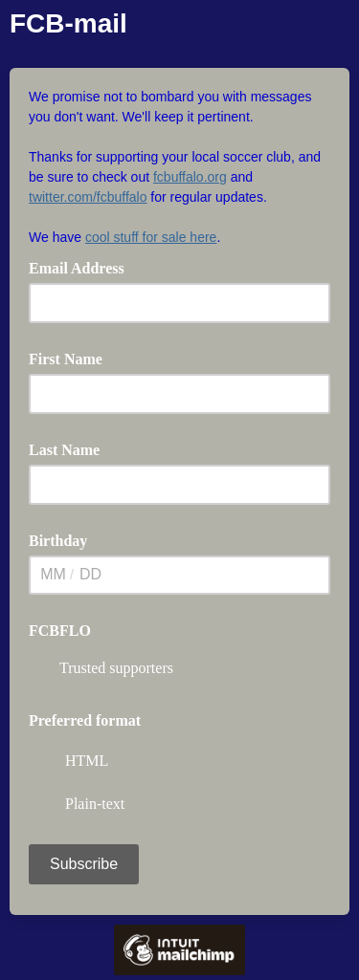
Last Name (64, 450)
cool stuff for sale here (151, 237)
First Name (66, 359)
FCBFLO (60, 631)
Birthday (58, 541)
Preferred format (85, 720)
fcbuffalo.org (190, 177)
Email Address (83, 267)
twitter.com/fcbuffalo (88, 197)
